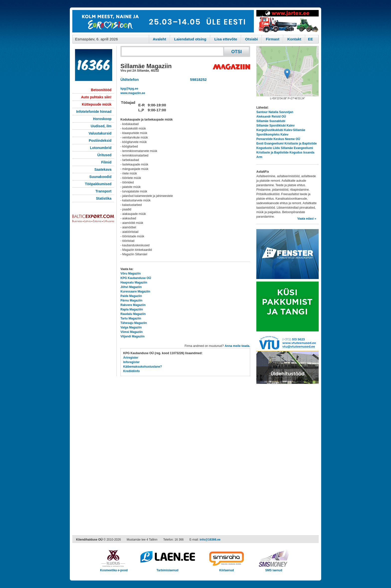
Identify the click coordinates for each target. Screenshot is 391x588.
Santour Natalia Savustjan (275, 112)
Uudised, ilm (101, 126)
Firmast (273, 39)
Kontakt (294, 39)
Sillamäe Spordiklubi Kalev (275, 126)
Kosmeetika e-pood (114, 569)
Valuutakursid (100, 133)
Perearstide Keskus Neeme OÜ (278, 139)
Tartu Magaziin (131, 318)
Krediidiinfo (132, 371)
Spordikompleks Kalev (272, 135)
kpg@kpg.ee (129, 89)
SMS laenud (274, 569)
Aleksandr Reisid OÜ (271, 117)
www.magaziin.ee (133, 93)
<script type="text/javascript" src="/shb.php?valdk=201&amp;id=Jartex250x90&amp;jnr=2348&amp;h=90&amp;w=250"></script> (288, 21)
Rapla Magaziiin (132, 309)
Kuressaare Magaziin (135, 292)
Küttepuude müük (97, 104)
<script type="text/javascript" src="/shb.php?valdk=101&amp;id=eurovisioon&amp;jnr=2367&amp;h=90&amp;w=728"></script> (163, 21)
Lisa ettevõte (226, 39)
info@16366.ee (210, 540)
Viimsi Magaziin (132, 332)
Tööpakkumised (98, 184)
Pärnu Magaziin (131, 300)
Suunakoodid (100, 177)
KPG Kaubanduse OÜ (136, 278)
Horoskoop (102, 119)
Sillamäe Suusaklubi (271, 121)
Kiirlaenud (227, 569)
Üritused (104, 155)
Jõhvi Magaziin (131, 287)
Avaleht (160, 39)
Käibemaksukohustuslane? (143, 367)
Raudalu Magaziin (133, 314)
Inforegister (131, 362)
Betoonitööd (101, 90)
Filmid (106, 162)
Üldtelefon (130, 79)
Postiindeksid (100, 141)
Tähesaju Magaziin (134, 323)
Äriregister (131, 358)
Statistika (104, 198)
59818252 (197, 79)
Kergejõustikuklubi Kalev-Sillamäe (281, 130)
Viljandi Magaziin (132, 336)
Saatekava (103, 169)
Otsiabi (251, 39)
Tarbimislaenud (167, 569)
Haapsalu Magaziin (134, 283)
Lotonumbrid (101, 148)
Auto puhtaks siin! (96, 97)
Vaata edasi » (307, 219)
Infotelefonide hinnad (94, 112)
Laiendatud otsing (190, 39)
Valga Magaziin (131, 327)
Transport (103, 191)
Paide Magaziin (131, 296)
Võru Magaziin (131, 274)
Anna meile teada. (237, 346)
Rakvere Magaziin (133, 305)
